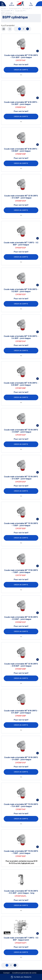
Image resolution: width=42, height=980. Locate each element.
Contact (6, 973)
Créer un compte (21, 70)
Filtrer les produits (21, 977)
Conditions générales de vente (24, 973)
